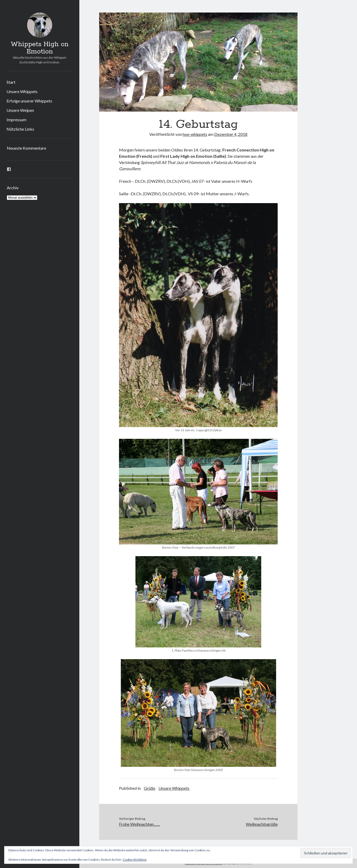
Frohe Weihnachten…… (139, 824)
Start (11, 82)
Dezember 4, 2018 (231, 134)
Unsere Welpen (20, 110)
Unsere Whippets (22, 91)
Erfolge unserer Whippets (29, 101)
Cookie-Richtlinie (135, 860)
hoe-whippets (195, 134)
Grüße (150, 788)
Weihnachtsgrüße (262, 824)
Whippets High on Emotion (40, 48)
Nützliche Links (20, 129)
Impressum (16, 120)
